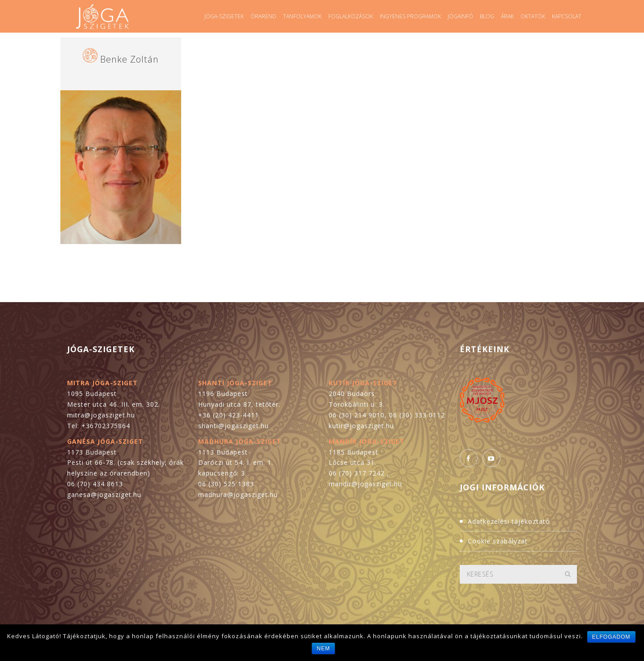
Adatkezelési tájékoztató (509, 521)
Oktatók (533, 16)
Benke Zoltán (129, 59)
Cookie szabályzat (498, 541)
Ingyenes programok (410, 16)
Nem (323, 648)
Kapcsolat (567, 16)
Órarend (263, 16)
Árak (507, 16)
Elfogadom (611, 637)
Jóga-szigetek (224, 16)
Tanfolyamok (302, 16)
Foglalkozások (351, 16)
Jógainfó (460, 16)
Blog (487, 16)
